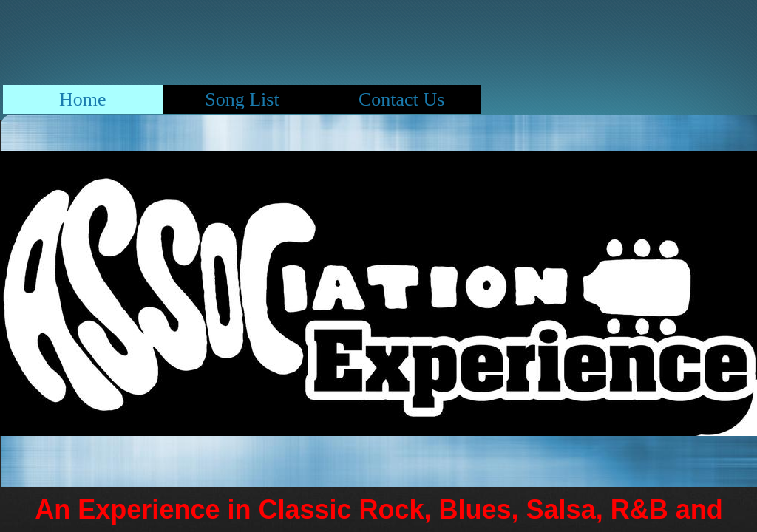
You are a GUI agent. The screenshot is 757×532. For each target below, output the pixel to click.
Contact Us (401, 99)
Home (83, 99)
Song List (242, 99)
